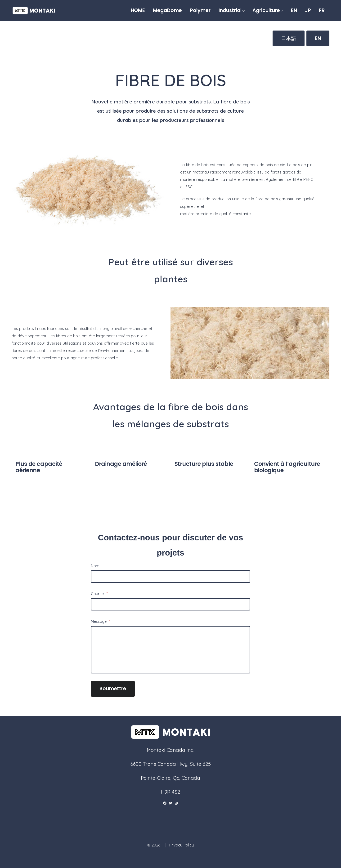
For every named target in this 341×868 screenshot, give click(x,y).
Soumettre (113, 688)
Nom (95, 566)
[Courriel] (170, 604)
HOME (138, 10)
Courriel (99, 594)
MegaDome (167, 10)
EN (294, 10)
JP (308, 10)
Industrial (232, 10)
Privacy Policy (181, 845)
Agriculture (268, 10)
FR (322, 10)
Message (100, 621)
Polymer (200, 10)
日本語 (289, 38)
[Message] (170, 650)
